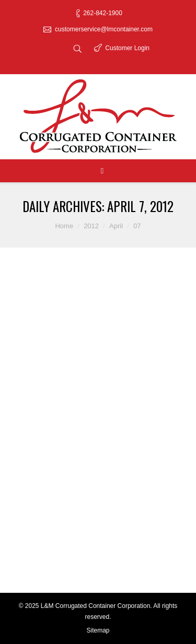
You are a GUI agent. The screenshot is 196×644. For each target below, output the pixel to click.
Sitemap (98, 630)
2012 (91, 226)
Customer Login (127, 48)
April (116, 226)
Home (64, 226)
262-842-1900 (103, 13)
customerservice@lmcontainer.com (104, 29)
